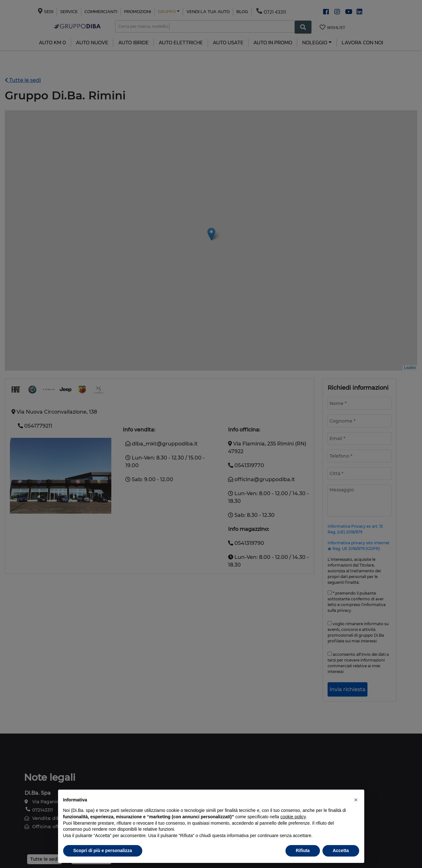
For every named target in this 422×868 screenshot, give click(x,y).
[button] (356, 800)
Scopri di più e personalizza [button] (103, 850)
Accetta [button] (341, 850)
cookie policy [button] (293, 817)
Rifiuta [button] (303, 850)
